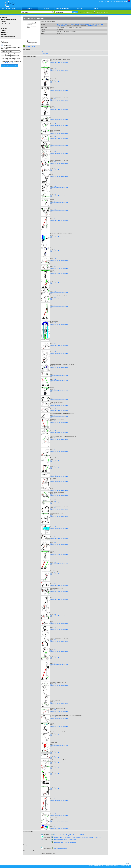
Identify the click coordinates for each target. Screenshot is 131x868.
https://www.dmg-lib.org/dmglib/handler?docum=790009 (69, 835)
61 (55, 175)
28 (55, 219)
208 (55, 717)
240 (55, 598)
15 (55, 827)
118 (55, 209)
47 (55, 404)
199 (55, 152)
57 (55, 733)
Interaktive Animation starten (59, 62)
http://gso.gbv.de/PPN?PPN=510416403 (65, 840)
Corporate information (94, 866)
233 (55, 259)
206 (55, 344)
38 (55, 118)
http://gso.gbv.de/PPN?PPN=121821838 (65, 842)
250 (55, 438)
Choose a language (123, 1)
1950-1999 (45, 54)
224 (55, 194)
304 (55, 543)
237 (55, 614)
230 (55, 168)
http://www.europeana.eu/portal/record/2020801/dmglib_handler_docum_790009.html (77, 837)
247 (55, 61)
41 (55, 459)
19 (55, 366)
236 (55, 584)
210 (55, 489)
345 (55, 628)
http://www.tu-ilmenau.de (61, 848)
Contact (113, 1)
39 (55, 480)
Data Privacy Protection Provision (110, 866)
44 (55, 701)
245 (55, 475)
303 (55, 352)
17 (55, 235)
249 (55, 527)
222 (55, 537)
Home (101, 1)
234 (55, 137)
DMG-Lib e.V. (9, 63)
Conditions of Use (124, 866)
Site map (107, 1)
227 (55, 684)
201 (55, 501)
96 (55, 450)
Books (44, 52)
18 (55, 415)
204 (55, 98)
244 (55, 409)
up (128, 864)
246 (55, 572)
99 (55, 590)
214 (55, 323)
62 (55, 80)
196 (55, 267)
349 (55, 756)
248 (55, 186)
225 (55, 68)
